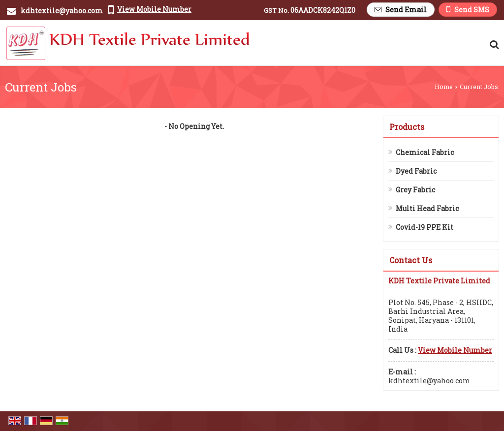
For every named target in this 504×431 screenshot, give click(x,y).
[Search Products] (493, 44)
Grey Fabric (415, 190)
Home (444, 87)
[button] (154, 9)
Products (407, 127)
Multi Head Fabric (427, 208)
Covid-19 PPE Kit (425, 227)
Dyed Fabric (416, 171)
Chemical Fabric (425, 152)
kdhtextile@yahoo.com (62, 11)
